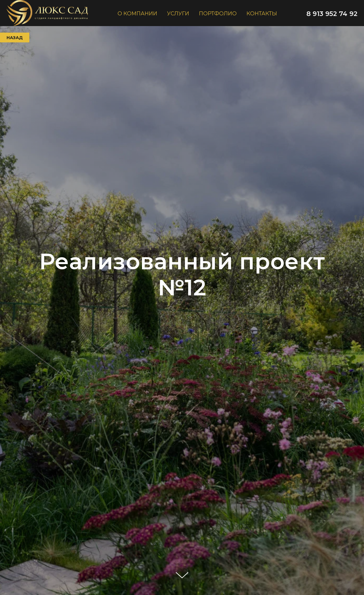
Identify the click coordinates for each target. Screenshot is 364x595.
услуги (178, 14)
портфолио (218, 14)
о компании (137, 14)
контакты (262, 14)
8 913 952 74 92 (332, 14)
